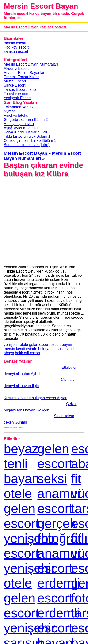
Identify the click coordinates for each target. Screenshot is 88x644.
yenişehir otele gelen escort (27, 345)
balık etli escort (28, 353)
